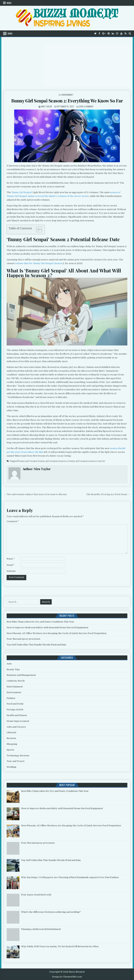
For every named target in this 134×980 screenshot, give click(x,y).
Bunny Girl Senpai (22, 192)
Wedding (12, 767)
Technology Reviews (18, 756)
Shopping (12, 744)
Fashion (11, 698)
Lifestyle (12, 732)
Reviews (11, 738)
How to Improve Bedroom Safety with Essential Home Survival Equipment (47, 627)
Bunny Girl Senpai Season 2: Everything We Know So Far (67, 101)
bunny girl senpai (28, 461)
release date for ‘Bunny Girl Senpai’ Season (39, 263)
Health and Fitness (17, 715)
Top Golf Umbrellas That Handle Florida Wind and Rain (36, 645)
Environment (67, 95)
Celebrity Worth (16, 681)
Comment (13, 521)
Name (11, 559)
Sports (10, 750)
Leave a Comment (86, 106)
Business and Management (21, 675)
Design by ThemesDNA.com (67, 977)
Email (11, 565)
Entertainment (15, 687)
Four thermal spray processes (23, 639)
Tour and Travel (15, 761)
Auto (9, 664)
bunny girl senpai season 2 (53, 461)
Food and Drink (15, 704)
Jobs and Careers (16, 727)
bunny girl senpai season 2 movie (87, 461)
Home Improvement (18, 721)
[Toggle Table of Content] (37, 229)
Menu (9, 3)
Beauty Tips (13, 669)
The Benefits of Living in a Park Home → (108, 494)
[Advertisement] (67, 63)
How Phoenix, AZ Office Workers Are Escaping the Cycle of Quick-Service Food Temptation (57, 633)
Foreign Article (15, 710)
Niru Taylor (47, 106)
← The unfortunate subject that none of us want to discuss (35, 494)
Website (11, 571)
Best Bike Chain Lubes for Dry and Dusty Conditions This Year (40, 622)
